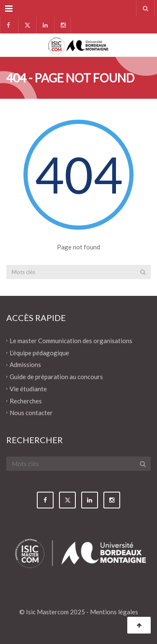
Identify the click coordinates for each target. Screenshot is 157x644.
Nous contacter (31, 413)
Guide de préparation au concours (56, 377)
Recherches (26, 400)
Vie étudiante (28, 389)
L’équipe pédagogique (39, 352)
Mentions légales (114, 612)
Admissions (25, 364)
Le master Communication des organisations (71, 341)
